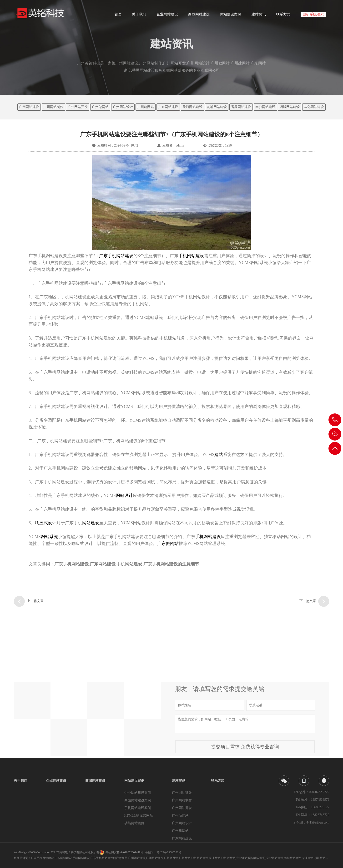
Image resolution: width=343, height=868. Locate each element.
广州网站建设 (29, 107)
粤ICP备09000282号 (169, 852)
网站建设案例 (231, 16)
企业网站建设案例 (138, 793)
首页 (118, 16)
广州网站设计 (123, 107)
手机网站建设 (208, 537)
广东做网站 (168, 544)
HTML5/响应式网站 (139, 816)
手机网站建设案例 (138, 808)
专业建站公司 (310, 858)
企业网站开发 (217, 858)
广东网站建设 (168, 107)
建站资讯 (259, 16)
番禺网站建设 (241, 107)
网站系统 (49, 537)
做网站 (231, 858)
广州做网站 (100, 107)
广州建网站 (146, 107)
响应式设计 (46, 523)
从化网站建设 (314, 107)
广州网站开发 (78, 107)
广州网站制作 (53, 107)
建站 (219, 455)
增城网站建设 (290, 107)
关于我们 (139, 16)
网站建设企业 (328, 858)
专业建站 (242, 858)
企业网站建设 (167, 16)
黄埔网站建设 (217, 107)
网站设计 (124, 495)
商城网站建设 (199, 16)
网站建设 (91, 523)
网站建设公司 (257, 858)
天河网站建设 (192, 107)
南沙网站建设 (265, 107)
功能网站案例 (134, 823)
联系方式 (283, 16)
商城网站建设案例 (138, 800)
